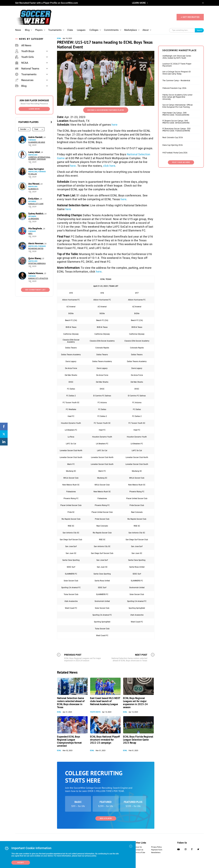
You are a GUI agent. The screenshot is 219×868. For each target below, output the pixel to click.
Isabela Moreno (36, 273)
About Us (138, 847)
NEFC (30, 234)
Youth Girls (24, 57)
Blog (27, 30)
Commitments (111, 30)
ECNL (59, 38)
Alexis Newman (36, 243)
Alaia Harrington (36, 169)
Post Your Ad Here (181, 162)
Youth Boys (25, 51)
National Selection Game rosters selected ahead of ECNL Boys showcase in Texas (71, 703)
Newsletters (156, 853)
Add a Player (106, 818)
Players (39, 30)
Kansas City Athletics (38, 278)
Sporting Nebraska (37, 263)
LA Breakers (34, 219)
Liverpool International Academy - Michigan (39, 158)
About (146, 30)
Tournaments (55, 30)
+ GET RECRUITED (190, 17)
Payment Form (157, 850)
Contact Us (139, 850)
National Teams (27, 69)
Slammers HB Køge (37, 142)
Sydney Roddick (36, 214)
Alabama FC (33, 189)
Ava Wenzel (34, 184)
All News (23, 45)
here (115, 125)
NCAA (22, 63)
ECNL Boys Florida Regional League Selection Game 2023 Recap (138, 740)
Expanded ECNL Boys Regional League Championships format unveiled (69, 741)
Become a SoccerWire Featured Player (106, 110)
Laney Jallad (34, 152)
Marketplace (131, 30)
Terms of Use (140, 853)
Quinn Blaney (35, 258)
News (18, 30)
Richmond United (36, 249)
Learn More (34, 109)
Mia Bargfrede (35, 228)
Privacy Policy (156, 847)
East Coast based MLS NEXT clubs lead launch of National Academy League (105, 701)
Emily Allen (34, 199)
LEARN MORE (139, 3)
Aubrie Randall (36, 137)
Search (199, 30)
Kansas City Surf (36, 204)
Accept (21, 863)
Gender (23, 129)
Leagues (81, 30)
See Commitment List (35, 290)
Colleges (94, 30)
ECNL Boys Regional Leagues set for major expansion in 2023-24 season (135, 703)
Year (36, 129)
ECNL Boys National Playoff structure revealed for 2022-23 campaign (105, 740)
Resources (24, 80)
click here (109, 166)
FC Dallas (33, 174)
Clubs (70, 30)
